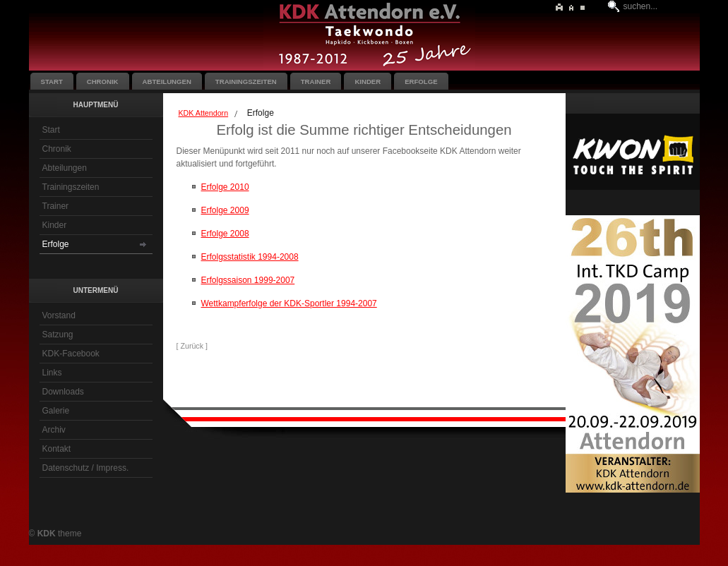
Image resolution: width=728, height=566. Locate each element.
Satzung (58, 335)
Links (52, 373)
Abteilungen (65, 168)
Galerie (56, 411)
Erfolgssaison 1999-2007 (248, 280)
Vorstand (59, 315)
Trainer (56, 206)
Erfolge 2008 (225, 234)
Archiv (54, 430)
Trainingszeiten (71, 187)
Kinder (55, 225)
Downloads (63, 392)
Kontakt (57, 449)
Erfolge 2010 (225, 187)
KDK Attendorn (204, 113)
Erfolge (56, 244)
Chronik (57, 149)
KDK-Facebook (71, 354)
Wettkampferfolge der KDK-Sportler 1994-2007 (289, 303)
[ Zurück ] (192, 346)
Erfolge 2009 (225, 210)
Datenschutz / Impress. (86, 468)
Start (51, 130)
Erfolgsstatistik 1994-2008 (250, 257)
